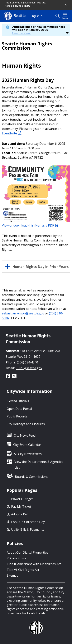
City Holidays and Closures (26, 424)
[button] (66, 5)
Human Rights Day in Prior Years (40, 267)
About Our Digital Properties (27, 552)
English (35, 16)
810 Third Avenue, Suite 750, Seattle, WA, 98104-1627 (33, 354)
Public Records (17, 416)
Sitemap (13, 575)
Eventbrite (12, 133)
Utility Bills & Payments (28, 529)
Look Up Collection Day (28, 522)
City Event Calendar (27, 445)
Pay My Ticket (21, 507)
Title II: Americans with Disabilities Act (34, 564)
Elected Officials (18, 401)
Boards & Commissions (32, 477)
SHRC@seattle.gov (29, 368)
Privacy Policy (16, 558)
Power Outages (22, 499)
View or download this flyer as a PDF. (30, 225)
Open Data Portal (19, 409)
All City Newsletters (28, 454)
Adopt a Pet (19, 514)
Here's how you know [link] (19, 6)
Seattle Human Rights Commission (27, 46)
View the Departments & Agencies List (39, 465)
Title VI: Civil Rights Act (23, 570)
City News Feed (25, 435)
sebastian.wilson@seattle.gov (23, 313)
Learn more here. (22, 33)
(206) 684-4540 (27, 362)
